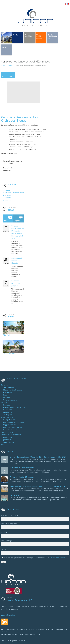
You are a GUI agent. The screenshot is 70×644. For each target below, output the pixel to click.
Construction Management (14, 422)
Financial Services (10, 430)
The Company (9, 387)
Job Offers (7, 440)
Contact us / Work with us (11, 435)
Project (11, 65)
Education (6, 190)
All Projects (7, 200)
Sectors (4, 402)
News (3, 445)
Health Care (7, 195)
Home (3, 65)
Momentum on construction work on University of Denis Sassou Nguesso (38, 486)
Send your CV (9, 442)
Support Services (10, 425)
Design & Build (9, 420)
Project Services (7, 417)
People (6, 395)
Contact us (7, 437)
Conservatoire (9, 354)
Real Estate (7, 198)
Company (5, 385)
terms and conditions (59, 558)
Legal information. (8, 615)
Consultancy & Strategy (13, 427)
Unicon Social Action (9, 432)
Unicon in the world (11, 400)
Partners (7, 397)
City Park (6, 335)
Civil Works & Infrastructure (13, 193)
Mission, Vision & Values (13, 390)
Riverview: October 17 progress (16, 283)
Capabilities (8, 392)
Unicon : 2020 (38, 457)
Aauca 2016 (15, 495)
